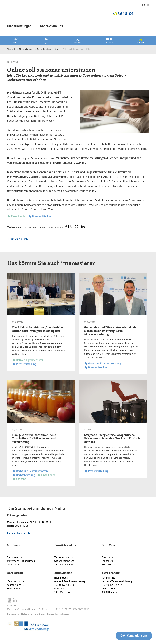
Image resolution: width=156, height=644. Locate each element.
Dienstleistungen (19, 26)
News (57, 49)
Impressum (13, 614)
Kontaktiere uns (51, 26)
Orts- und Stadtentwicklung (103, 364)
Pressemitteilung (40, 216)
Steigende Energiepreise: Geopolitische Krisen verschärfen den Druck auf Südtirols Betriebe (112, 438)
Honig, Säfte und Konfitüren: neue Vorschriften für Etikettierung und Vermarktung (34, 438)
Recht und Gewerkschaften (30, 471)
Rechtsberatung (44, 49)
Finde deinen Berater (19, 533)
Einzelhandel (17, 216)
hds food (19, 479)
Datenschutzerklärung (33, 614)
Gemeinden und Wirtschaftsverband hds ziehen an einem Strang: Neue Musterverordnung (110, 331)
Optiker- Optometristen (28, 360)
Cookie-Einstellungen (58, 614)
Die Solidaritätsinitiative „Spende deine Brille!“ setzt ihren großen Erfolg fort (38, 329)
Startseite (12, 49)
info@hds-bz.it (81, 609)
